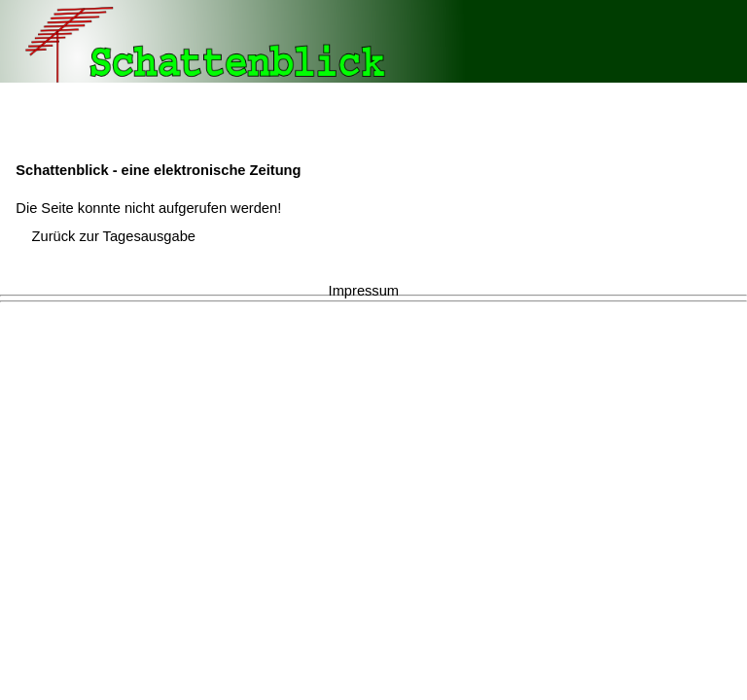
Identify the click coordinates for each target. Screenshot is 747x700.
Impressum (364, 291)
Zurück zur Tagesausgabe (114, 236)
